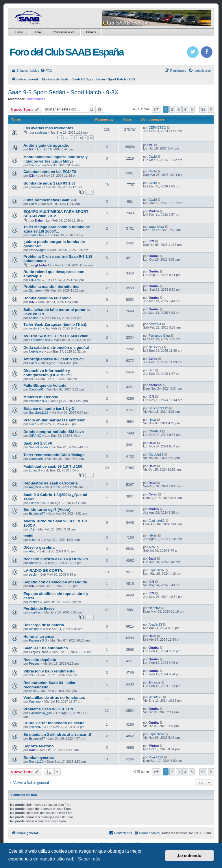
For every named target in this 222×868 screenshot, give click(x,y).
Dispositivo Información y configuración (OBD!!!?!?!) (48, 373)
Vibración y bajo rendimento (49, 671)
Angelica (35, 487)
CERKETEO (157, 128)
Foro (38, 32)
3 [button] (179, 109)
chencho (155, 385)
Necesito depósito (40, 660)
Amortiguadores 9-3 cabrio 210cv (53, 359)
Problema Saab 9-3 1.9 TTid (48, 709)
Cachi (33, 165)
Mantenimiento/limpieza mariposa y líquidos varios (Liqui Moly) (55, 159)
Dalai (39, 220)
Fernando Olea (39, 340)
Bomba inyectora (39, 758)
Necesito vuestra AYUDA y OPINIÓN (56, 559)
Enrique (155, 682)
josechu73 (36, 727)
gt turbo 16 (43, 265)
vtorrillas (35, 612)
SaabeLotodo (38, 447)
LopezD (34, 470)
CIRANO (35, 280)
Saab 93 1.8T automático (46, 648)
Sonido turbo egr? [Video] (47, 509)
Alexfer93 (36, 629)
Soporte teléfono (39, 746)
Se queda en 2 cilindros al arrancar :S (57, 735)
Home (19, 32)
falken (33, 540)
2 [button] (172, 109)
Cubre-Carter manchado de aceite (54, 723)
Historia (91, 32)
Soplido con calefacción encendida (55, 582)
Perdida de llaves (39, 608)
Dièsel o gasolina (39, 547)
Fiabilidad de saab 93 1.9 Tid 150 (53, 466)
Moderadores (36, 99)
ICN (32, 176)
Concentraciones (63, 32)
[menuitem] (46, 71)
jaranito (34, 602)
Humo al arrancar (39, 636)
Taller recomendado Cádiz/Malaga (54, 455)
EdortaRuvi (37, 503)
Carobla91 (36, 389)
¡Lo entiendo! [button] (189, 856)
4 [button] (185, 109)
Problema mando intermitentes (51, 286)
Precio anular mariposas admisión (54, 420)
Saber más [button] (89, 859)
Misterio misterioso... (42, 397)
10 (91, 138)
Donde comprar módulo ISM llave (54, 432)
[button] (156, 109)
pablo (33, 574)
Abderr (34, 563)
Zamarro (35, 290)
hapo (32, 691)
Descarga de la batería (44, 625)
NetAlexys (36, 351)
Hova (33, 424)
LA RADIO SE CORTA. (43, 571)
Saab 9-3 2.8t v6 (38, 443)
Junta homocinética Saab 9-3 (50, 200)
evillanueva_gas (40, 713)
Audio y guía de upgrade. (46, 145)
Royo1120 (36, 762)
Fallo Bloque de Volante (45, 385)
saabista (41, 132)
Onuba (154, 256)
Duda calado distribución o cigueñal (56, 348)
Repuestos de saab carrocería (51, 483)
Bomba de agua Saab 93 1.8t (49, 183)
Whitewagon (38, 250)
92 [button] (203, 109)
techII (28, 536)
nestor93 (35, 318)
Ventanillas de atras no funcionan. (54, 697)
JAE (32, 529)
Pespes (34, 664)
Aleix (32, 551)
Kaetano (35, 701)
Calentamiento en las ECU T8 (50, 172)
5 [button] (192, 109)
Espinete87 (37, 513)
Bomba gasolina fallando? (47, 298)
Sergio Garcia (39, 652)
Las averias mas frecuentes (48, 128)
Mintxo (154, 211)
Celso (153, 359)
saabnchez (37, 235)
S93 (32, 379)
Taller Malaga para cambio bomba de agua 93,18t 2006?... (57, 229)
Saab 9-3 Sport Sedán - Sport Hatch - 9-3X (63, 92)
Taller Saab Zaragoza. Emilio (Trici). (55, 324)
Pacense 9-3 (38, 401)
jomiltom (35, 187)
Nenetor (154, 608)
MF (31, 149)
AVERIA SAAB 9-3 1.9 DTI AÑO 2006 (56, 336)
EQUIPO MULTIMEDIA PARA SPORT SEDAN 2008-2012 (56, 214)
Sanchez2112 (39, 412)
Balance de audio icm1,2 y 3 (49, 409)
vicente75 (155, 697)
